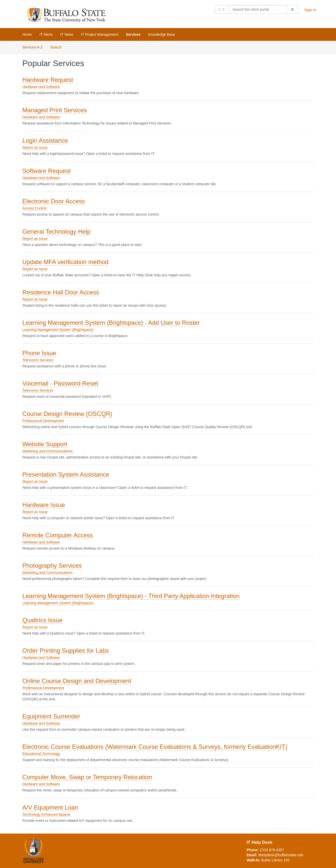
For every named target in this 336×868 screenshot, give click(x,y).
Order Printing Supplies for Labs (66, 650)
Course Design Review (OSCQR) (67, 414)
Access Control (34, 208)
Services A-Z (33, 47)
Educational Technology (41, 754)
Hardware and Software (41, 87)
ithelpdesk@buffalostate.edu (281, 855)
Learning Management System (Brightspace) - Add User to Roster (111, 323)
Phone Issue (39, 353)
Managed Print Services (55, 110)
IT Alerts (46, 34)
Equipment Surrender (51, 716)
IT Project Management (100, 34)
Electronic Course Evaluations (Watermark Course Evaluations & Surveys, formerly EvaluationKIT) (155, 747)
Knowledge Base (162, 34)
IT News (67, 34)
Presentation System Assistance (66, 474)
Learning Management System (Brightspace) (58, 330)
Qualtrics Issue (43, 620)
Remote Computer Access (58, 535)
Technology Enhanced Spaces (47, 814)
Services (133, 34)
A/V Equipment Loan (50, 807)
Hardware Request (48, 80)
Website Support (45, 444)
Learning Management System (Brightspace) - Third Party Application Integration (131, 596)
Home (27, 34)
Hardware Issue (44, 505)
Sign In (310, 10)
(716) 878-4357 (272, 850)
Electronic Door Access (54, 201)
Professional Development (43, 421)
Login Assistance (45, 140)
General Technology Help (57, 232)
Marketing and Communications (48, 451)
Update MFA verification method (66, 262)
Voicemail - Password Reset (60, 383)
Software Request (47, 171)
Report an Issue (35, 147)
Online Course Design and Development (77, 681)
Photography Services (52, 566)
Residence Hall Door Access (61, 292)
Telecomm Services (38, 360)
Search (56, 47)
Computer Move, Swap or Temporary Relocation (87, 777)
